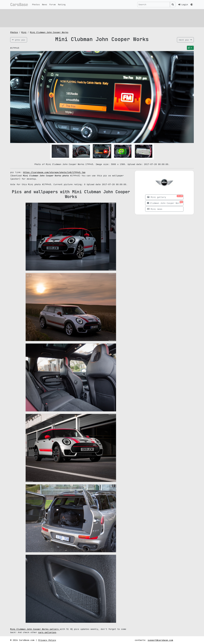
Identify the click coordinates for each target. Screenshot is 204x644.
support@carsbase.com (160, 640)
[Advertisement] (95, 18)
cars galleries (47, 632)
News (44, 4)
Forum (52, 4)
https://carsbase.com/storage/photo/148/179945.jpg (54, 172)
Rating (62, 4)
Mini (24, 32)
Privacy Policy (47, 640)
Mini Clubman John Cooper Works (49, 32)
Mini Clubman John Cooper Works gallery (35, 629)
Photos (36, 4)
